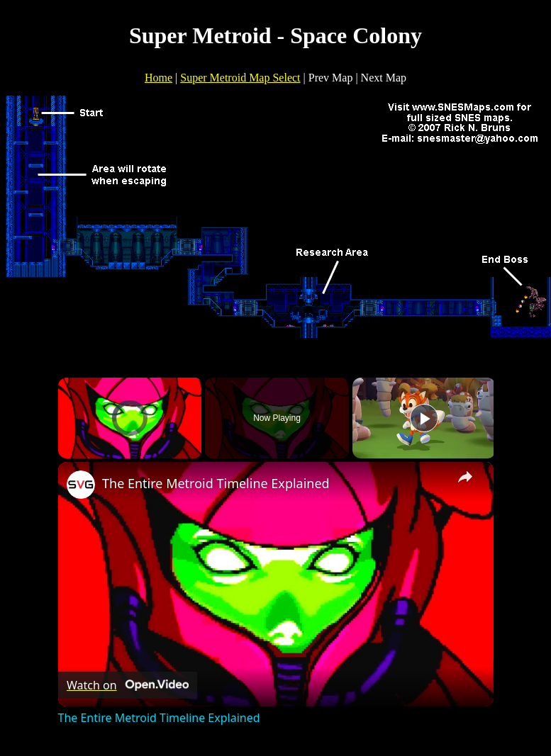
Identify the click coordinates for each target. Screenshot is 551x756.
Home (158, 78)
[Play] (424, 418)
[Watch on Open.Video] (128, 685)
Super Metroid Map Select (240, 78)
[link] (81, 485)
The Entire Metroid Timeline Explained (216, 483)
